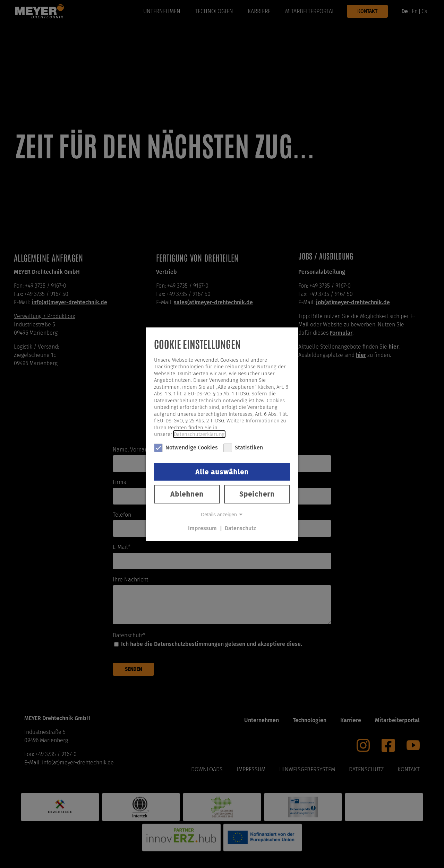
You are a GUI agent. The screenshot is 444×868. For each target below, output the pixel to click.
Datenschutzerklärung (199, 434)
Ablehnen (187, 494)
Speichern (257, 494)
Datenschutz (240, 528)
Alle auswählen (222, 472)
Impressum (202, 528)
